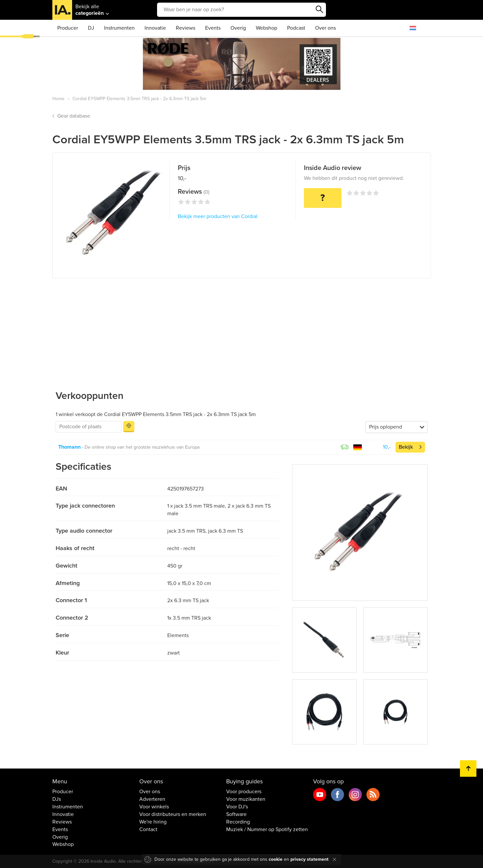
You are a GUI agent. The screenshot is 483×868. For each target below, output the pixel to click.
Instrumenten (119, 28)
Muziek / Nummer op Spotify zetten (267, 829)
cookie (276, 859)
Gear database (74, 116)
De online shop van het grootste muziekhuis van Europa (142, 447)
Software (236, 814)
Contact (148, 829)
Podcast (296, 28)
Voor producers (244, 792)
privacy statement (309, 859)
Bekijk (406, 447)
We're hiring (153, 822)
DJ (91, 28)
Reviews (186, 28)
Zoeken (319, 10)
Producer (68, 28)
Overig (238, 28)
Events (213, 28)
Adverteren (152, 799)
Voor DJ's (237, 807)
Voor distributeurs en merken (173, 814)
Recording (238, 822)
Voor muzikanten (246, 799)
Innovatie (155, 28)
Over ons (325, 28)
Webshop (267, 28)
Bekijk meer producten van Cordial (218, 216)
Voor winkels (154, 807)
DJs (57, 799)
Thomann (69, 447)
